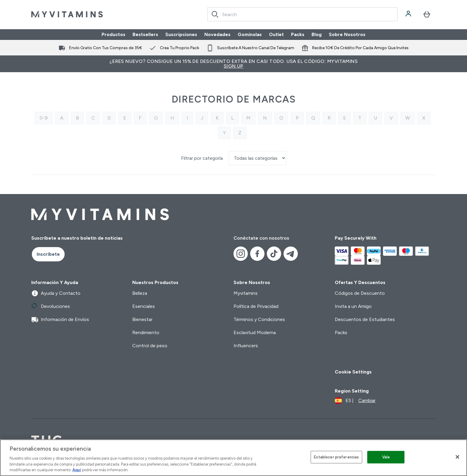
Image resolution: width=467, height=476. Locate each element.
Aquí (77, 470)
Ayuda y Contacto (56, 293)
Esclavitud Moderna (255, 332)
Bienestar (142, 319)
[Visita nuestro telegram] (291, 254)
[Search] (215, 14)
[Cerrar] (457, 457)
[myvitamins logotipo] (67, 14)
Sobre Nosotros (347, 34)
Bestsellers (145, 34)
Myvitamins (246, 293)
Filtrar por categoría (203, 158)
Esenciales (144, 306)
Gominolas (250, 34)
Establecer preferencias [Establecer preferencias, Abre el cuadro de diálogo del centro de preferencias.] (336, 457)
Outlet (276, 34)
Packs (298, 34)
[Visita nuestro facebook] (257, 254)
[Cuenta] (409, 14)
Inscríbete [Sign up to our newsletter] (48, 254)
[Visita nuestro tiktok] (274, 254)
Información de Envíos (60, 320)
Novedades (217, 34)
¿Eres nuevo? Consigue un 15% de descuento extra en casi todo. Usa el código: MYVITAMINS (233, 64)
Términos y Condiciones (259, 319)
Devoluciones (51, 306)
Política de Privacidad (256, 306)
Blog (317, 34)
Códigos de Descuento (360, 293)
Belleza (140, 293)
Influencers (246, 346)
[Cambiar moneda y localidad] (355, 401)
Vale (386, 457)
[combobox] (302, 14)
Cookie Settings (353, 372)
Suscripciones (181, 34)
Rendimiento (146, 332)
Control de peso (150, 346)
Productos (113, 34)
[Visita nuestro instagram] (241, 254)
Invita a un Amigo (353, 306)
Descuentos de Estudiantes (365, 319)
